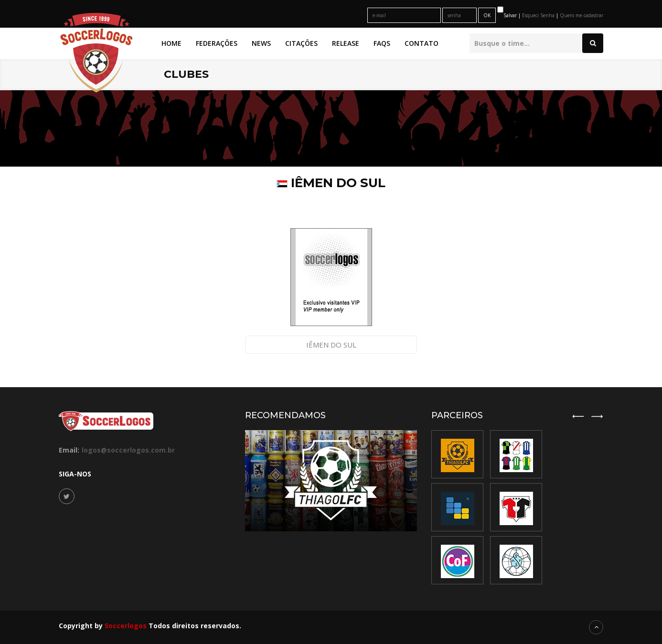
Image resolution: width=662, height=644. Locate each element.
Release (346, 43)
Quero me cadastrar (582, 15)
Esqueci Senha (539, 15)
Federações (217, 43)
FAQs (382, 43)
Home (171, 43)
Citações (301, 43)
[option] (516, 507)
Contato (422, 43)
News (261, 43)
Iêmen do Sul (331, 345)
